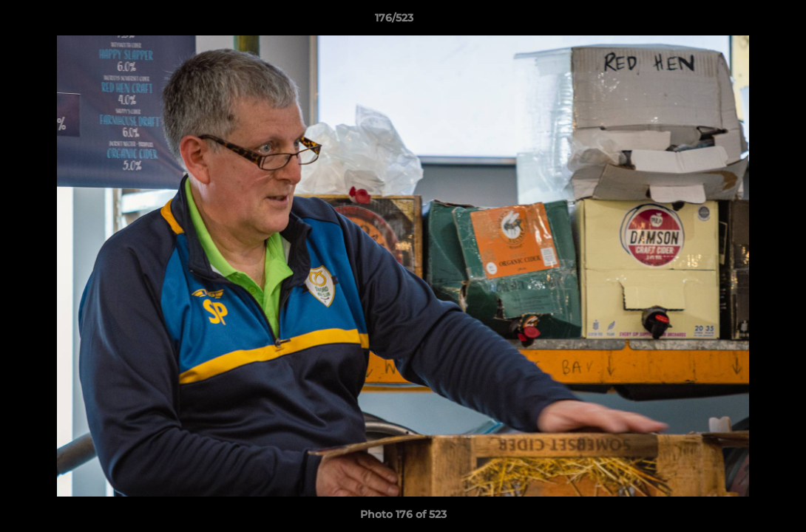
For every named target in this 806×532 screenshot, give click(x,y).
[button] (744, 21)
